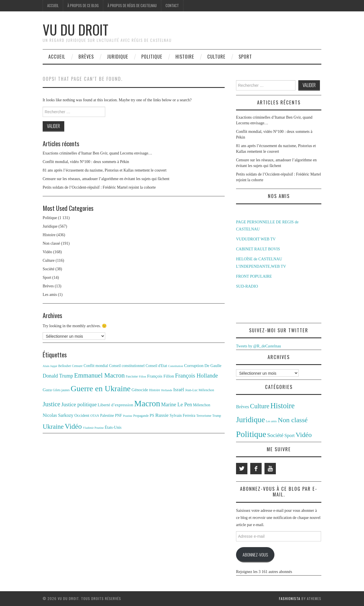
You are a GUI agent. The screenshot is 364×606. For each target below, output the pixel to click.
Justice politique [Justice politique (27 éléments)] (79, 404)
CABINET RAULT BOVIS (258, 249)
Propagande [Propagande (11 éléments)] (141, 416)
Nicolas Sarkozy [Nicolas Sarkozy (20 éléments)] (58, 415)
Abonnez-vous (255, 555)
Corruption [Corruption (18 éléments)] (194, 365)
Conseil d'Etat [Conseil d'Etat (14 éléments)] (156, 366)
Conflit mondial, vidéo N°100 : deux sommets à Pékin (86, 162)
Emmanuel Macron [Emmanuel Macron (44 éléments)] (100, 375)
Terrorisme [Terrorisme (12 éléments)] (204, 416)
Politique (152, 56)
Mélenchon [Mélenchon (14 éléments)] (202, 405)
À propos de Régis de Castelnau (132, 6)
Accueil (53, 6)
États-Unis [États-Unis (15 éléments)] (113, 427)
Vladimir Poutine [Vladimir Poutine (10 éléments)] (93, 428)
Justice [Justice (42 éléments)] (51, 404)
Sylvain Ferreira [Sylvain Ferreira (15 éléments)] (182, 416)
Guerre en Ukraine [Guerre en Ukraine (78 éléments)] (101, 388)
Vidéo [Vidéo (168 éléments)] (304, 435)
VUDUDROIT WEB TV (256, 239)
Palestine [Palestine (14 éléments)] (107, 416)
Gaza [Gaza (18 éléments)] (47, 390)
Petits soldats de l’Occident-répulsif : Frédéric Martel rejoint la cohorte (99, 187)
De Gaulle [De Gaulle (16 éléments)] (213, 366)
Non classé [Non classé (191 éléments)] (293, 420)
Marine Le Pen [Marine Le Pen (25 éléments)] (177, 405)
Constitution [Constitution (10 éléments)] (176, 366)
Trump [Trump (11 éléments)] (217, 416)
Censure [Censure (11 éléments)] (77, 366)
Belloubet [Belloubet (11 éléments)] (65, 366)
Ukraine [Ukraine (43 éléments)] (53, 427)
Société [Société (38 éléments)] (275, 435)
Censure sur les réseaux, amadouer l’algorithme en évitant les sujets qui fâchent (106, 179)
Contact (172, 6)
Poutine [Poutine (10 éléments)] (128, 416)
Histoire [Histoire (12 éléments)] (155, 390)
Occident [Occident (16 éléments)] (82, 415)
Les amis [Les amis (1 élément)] (271, 421)
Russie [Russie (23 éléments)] (162, 415)
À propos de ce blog (83, 6)
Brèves (86, 56)
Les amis (50, 295)
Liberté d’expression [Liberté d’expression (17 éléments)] (115, 405)
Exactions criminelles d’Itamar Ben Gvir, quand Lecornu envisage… (97, 153)
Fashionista (290, 598)
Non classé (51, 243)
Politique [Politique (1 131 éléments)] (251, 434)
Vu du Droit (76, 29)
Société (48, 269)
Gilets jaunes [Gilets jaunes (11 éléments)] (61, 390)
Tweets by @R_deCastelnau (258, 346)
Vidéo (47, 252)
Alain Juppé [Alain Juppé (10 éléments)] (50, 366)
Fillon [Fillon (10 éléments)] (142, 377)
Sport (245, 56)
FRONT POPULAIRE (254, 276)
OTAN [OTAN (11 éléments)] (95, 416)
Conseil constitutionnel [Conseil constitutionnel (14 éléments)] (127, 366)
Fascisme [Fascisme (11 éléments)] (132, 376)
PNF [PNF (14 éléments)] (118, 416)
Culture (216, 56)
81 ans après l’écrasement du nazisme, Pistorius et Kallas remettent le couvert (105, 170)
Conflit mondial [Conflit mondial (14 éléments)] (96, 366)
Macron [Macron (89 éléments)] (147, 403)
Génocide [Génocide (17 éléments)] (140, 390)
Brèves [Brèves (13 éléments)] (243, 407)
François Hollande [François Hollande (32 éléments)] (197, 376)
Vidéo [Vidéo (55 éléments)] (73, 426)
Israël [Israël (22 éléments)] (179, 390)
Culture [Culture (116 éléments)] (260, 406)
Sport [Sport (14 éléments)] (289, 435)
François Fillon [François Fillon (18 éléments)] (161, 376)
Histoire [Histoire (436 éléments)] (283, 406)
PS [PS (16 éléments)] (152, 415)
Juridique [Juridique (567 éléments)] (251, 420)
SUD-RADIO (247, 286)
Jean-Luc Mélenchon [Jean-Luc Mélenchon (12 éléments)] (200, 390)
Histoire (185, 56)
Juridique (118, 56)
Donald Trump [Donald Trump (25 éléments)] (58, 376)
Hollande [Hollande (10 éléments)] (167, 390)
